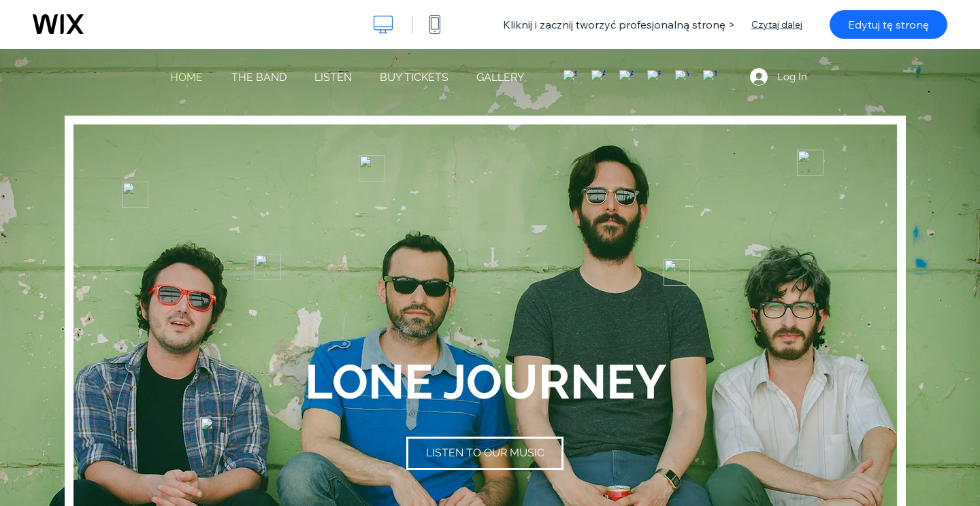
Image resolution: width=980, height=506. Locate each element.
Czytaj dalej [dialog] (777, 24)
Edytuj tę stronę (888, 24)
